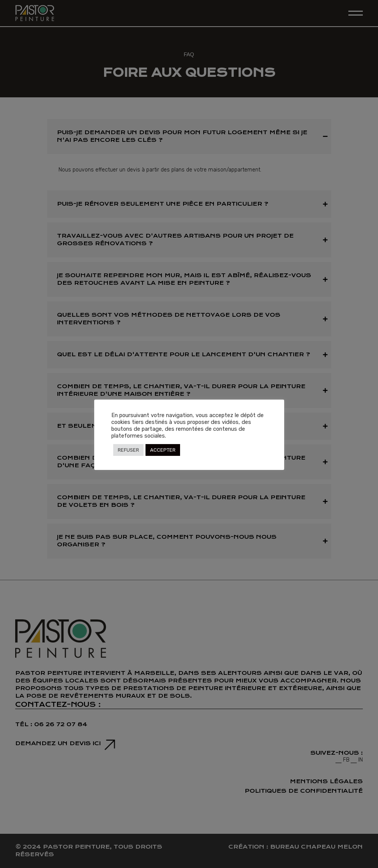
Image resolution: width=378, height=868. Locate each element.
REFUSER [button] (128, 450)
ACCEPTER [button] (163, 450)
